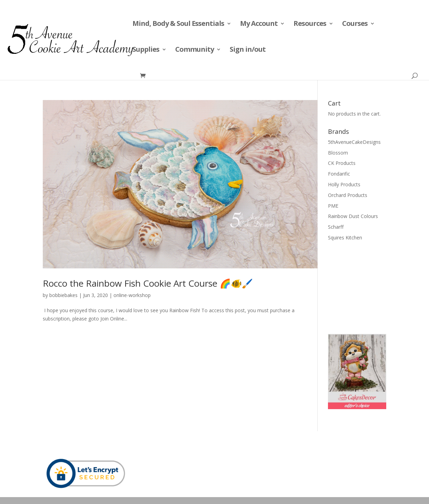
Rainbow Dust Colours (353, 216)
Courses (355, 24)
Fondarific (339, 174)
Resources (310, 24)
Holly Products (344, 184)
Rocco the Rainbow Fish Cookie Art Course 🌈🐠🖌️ (148, 283)
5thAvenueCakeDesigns (354, 142)
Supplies (146, 50)
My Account (259, 24)
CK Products (342, 163)
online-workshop (132, 295)
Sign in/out (248, 50)
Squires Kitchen (345, 238)
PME (333, 206)
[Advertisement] (362, 287)
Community (194, 50)
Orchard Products (348, 195)
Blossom (338, 153)
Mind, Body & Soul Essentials (178, 24)
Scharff (336, 227)
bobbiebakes (63, 295)
